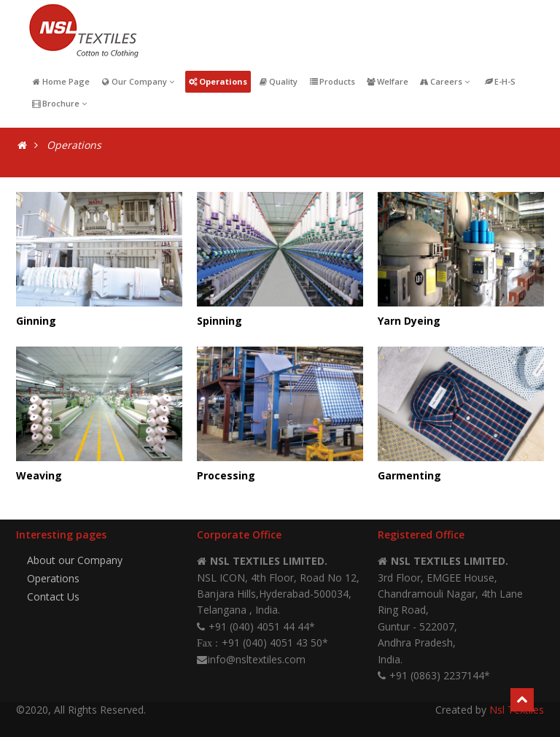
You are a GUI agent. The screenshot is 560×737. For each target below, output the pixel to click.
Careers (446, 81)
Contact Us (53, 597)
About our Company (75, 560)
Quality (278, 81)
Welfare (387, 81)
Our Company (139, 81)
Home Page (61, 81)
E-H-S (500, 81)
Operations (218, 81)
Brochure (61, 103)
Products (332, 81)
